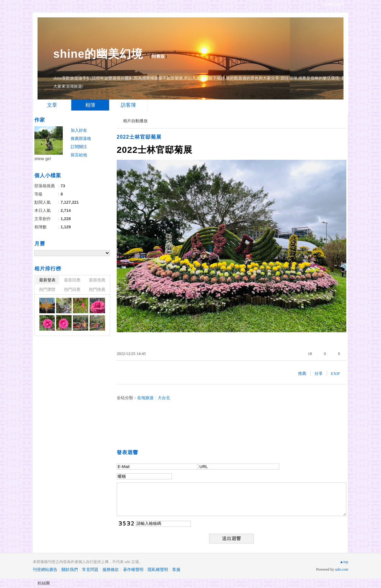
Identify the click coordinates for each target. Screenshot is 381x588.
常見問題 (90, 570)
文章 (52, 105)
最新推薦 (97, 280)
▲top (344, 562)
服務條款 (111, 570)
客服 (176, 570)
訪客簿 (128, 105)
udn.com (342, 569)
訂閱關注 (79, 147)
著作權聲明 (133, 570)
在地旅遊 (145, 398)
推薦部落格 (81, 138)
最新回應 (72, 280)
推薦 (302, 373)
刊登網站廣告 (45, 570)
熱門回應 (72, 289)
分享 (319, 373)
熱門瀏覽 (47, 289)
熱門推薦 (97, 289)
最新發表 (47, 280)
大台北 (164, 398)
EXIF (335, 373)
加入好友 (79, 130)
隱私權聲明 (158, 570)
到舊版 (158, 56)
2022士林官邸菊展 (139, 137)
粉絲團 (44, 583)
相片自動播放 (135, 121)
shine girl (43, 159)
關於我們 (70, 570)
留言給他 (79, 155)
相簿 (90, 105)
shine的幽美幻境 (98, 54)
